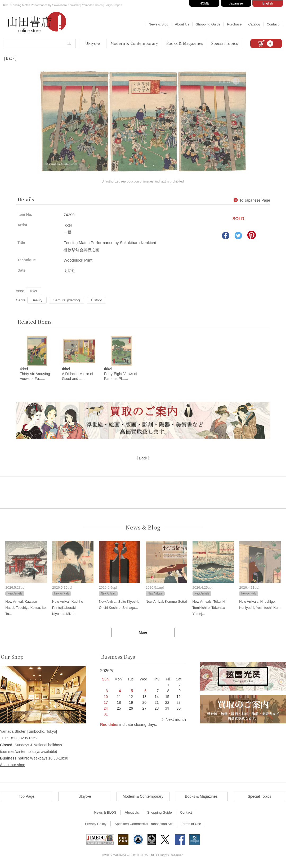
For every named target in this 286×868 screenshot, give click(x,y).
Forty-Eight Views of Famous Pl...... (121, 374)
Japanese (236, 3)
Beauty (37, 300)
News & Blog (158, 24)
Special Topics (225, 43)
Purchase (234, 24)
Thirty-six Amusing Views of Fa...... (35, 374)
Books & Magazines (185, 43)
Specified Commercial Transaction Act (144, 824)
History (96, 300)
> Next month (174, 720)
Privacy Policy (96, 824)
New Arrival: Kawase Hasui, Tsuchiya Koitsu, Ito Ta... (25, 608)
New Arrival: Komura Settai (166, 602)
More (143, 632)
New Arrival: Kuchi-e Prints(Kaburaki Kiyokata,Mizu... (68, 608)
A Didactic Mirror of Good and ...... (78, 374)
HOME (204, 3)
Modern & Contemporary (134, 43)
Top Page (26, 797)
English (268, 3)
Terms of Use (191, 824)
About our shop (13, 765)
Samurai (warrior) (66, 300)
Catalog (254, 24)
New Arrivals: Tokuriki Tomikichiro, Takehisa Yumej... (209, 608)
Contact (273, 24)
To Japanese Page (252, 200)
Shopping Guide (208, 24)
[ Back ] (10, 58)
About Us (182, 24)
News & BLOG (105, 813)
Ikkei (33, 291)
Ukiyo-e (93, 43)
